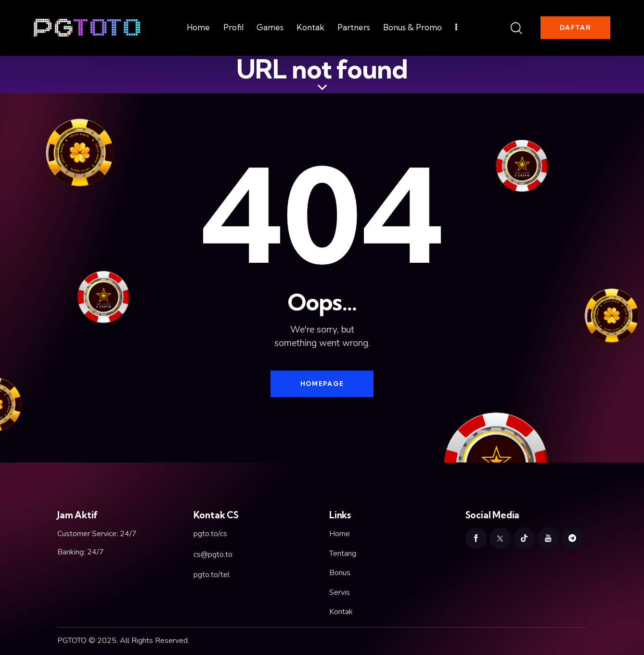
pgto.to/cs (210, 534)
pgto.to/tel (212, 575)
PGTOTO (72, 641)
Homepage (322, 384)
